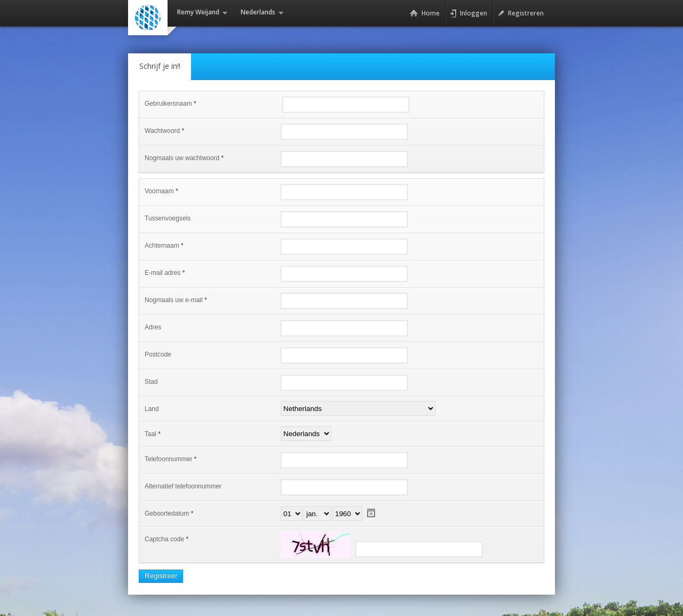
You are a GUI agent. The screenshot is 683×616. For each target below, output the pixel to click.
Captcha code (164, 539)
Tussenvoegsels (168, 218)
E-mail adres (162, 273)
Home (424, 13)
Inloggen (468, 13)
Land (152, 409)
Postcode (158, 354)
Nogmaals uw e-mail (174, 300)
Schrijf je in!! (160, 66)
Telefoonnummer (168, 459)
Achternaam (162, 246)
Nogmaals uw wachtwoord (182, 158)
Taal (150, 434)
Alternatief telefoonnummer (183, 486)
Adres (153, 327)
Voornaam (159, 191)
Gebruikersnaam (168, 104)
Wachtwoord (162, 131)
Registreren (521, 13)
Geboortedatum (167, 514)
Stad (151, 382)
